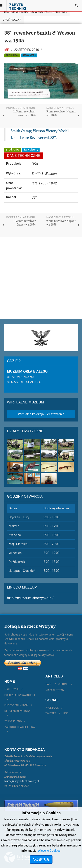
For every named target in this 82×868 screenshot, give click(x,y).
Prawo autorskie (16, 705)
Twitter (51, 713)
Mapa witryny (55, 690)
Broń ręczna (12, 20)
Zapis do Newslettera (20, 727)
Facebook (52, 708)
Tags (49, 684)
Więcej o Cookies (49, 851)
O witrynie (12, 689)
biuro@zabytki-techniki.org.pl (22, 781)
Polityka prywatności (20, 695)
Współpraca (13, 721)
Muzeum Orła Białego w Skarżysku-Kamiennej (35, 12)
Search (63, 684)
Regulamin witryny (17, 711)
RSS (66, 713)
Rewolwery (29, 55)
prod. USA (12, 55)
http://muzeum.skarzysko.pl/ (30, 598)
